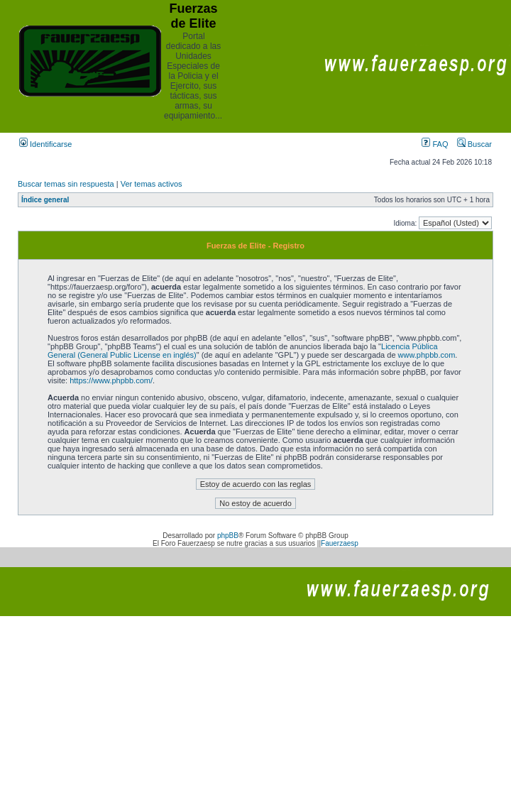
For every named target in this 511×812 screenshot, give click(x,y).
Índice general (45, 200)
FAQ (435, 144)
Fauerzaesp (340, 543)
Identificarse (45, 144)
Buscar (474, 144)
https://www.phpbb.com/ (111, 380)
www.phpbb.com (427, 355)
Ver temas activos (152, 184)
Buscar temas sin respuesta (66, 184)
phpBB (228, 536)
